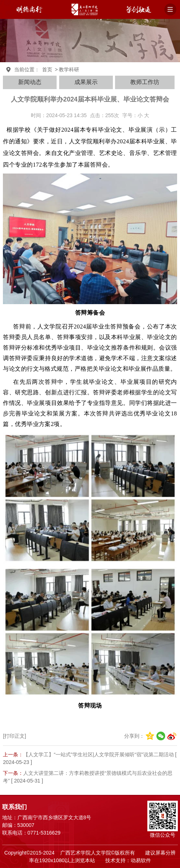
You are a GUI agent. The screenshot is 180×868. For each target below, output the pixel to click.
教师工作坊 (145, 82)
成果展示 (86, 82)
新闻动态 (30, 82)
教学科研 (69, 69)
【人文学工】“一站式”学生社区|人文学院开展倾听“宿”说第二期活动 (98, 754)
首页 (47, 69)
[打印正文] (15, 736)
